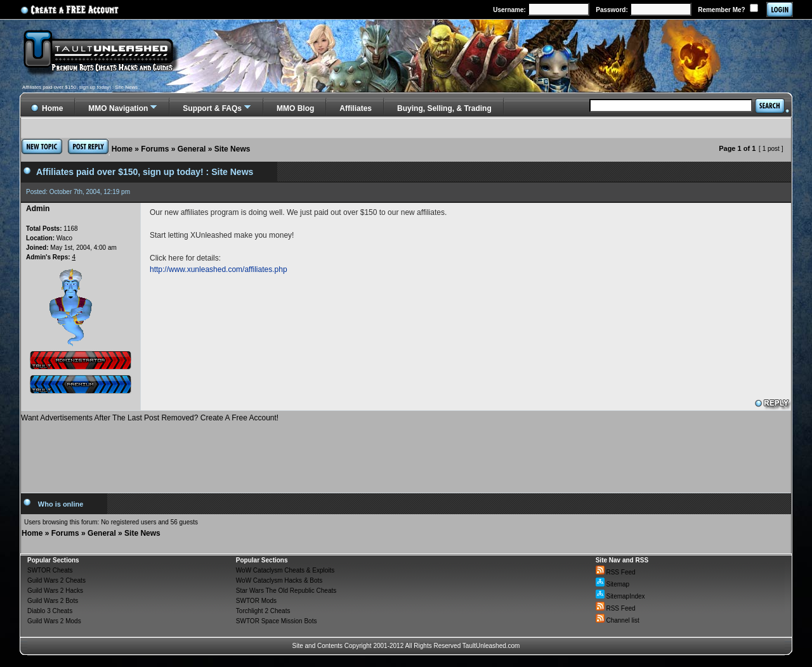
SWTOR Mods (256, 601)
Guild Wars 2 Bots (53, 601)
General (192, 149)
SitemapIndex (620, 596)
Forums (155, 149)
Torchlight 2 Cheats (263, 611)
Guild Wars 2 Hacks (55, 591)
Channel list (618, 620)
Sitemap (612, 584)
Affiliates (356, 108)
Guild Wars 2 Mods (54, 621)
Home (122, 149)
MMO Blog (295, 108)
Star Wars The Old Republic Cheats (286, 591)
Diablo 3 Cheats (50, 611)
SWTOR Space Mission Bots (277, 621)
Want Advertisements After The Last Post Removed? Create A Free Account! (150, 418)
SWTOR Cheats (50, 570)
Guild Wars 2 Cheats (56, 580)
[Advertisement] (406, 453)
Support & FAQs (212, 108)
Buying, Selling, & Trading (444, 108)
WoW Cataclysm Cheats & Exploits (285, 570)
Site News (232, 149)
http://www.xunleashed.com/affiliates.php (219, 269)
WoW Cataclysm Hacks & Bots (279, 580)
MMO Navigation (118, 108)
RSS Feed (616, 572)
